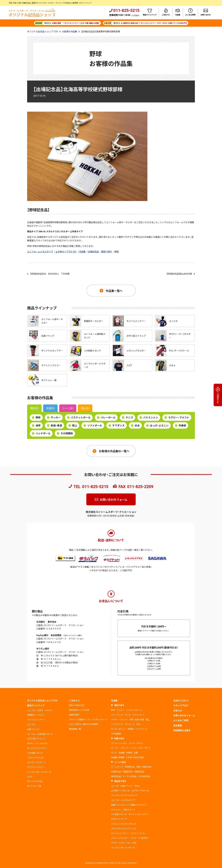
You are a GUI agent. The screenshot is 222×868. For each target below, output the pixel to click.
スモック (125, 748)
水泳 (135, 425)
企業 (136, 753)
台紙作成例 (74, 715)
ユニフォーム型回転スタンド (40, 734)
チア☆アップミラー (36, 767)
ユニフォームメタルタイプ (40, 251)
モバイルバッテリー (36, 720)
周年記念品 (116, 776)
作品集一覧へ (114, 291)
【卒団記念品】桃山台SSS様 (179, 274)
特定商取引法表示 (182, 730)
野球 (117, 251)
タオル (137, 786)
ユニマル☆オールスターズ (39, 772)
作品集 (82, 251)
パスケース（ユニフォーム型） (124, 843)
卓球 (36, 425)
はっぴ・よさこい (157, 425)
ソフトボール (93, 425)
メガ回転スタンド (35, 753)
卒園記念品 (128, 772)
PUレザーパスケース (36, 762)
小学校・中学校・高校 (135, 757)
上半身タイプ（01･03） (66, 251)
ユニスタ (31, 724)
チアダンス (117, 425)
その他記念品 (144, 776)
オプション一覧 (34, 786)
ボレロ (114, 753)
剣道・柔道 (54, 425)
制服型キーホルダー (36, 715)
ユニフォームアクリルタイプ (124, 795)
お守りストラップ (119, 819)
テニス (127, 417)
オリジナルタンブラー (37, 748)
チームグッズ (117, 767)
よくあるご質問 (181, 720)
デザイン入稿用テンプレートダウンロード (88, 719)
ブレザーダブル (136, 743)
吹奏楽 (181, 425)
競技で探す (107, 251)
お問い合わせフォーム (114, 499)
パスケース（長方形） (139, 838)
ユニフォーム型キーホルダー (40, 710)
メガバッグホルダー (36, 757)
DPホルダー (116, 810)
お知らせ (178, 710)
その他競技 (65, 433)
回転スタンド (129, 810)
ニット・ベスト (137, 748)
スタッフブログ (181, 705)
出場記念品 (93, 251)
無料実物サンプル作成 (79, 710)
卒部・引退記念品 (144, 767)
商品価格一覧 (75, 729)
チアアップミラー (139, 833)
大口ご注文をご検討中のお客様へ (84, 724)
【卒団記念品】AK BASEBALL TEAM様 (50, 274)
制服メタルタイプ (138, 805)
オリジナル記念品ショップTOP (42, 700)
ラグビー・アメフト (177, 417)
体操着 (122, 753)
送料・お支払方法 (77, 705)
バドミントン (149, 417)
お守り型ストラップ (36, 739)
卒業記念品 (139, 772)
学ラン (148, 748)
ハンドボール (41, 433)
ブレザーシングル (119, 743)
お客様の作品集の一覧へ (114, 451)
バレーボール (106, 417)
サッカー (54, 417)
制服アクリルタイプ (120, 805)
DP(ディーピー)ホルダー (38, 743)
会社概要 (178, 725)
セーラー (115, 748)
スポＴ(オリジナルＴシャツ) (124, 828)
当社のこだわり (181, 700)
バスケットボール (79, 417)
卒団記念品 (130, 767)
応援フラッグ (33, 729)
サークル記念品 (130, 776)
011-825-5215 (95, 487)
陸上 (73, 425)
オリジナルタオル (35, 781)
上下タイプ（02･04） (140, 790)
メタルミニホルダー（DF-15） (124, 824)
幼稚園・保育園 (118, 757)
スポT (30, 777)
